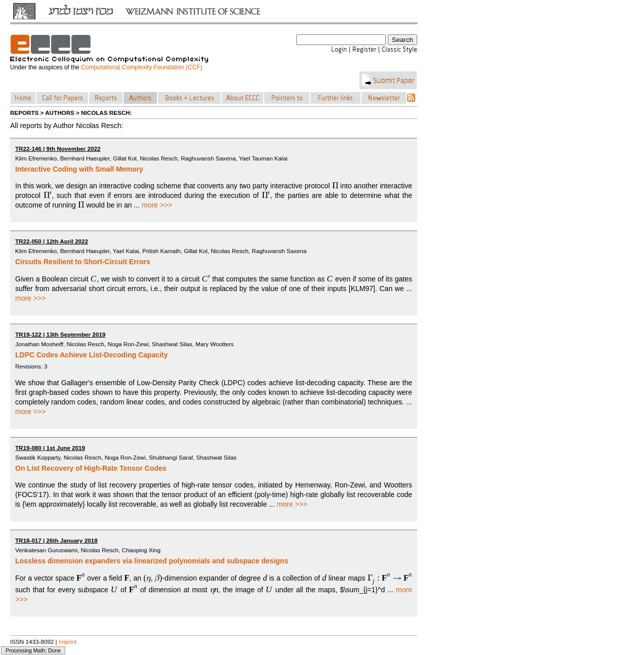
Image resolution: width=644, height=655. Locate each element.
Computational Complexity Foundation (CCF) (142, 67)
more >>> (157, 205)
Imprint (68, 642)
